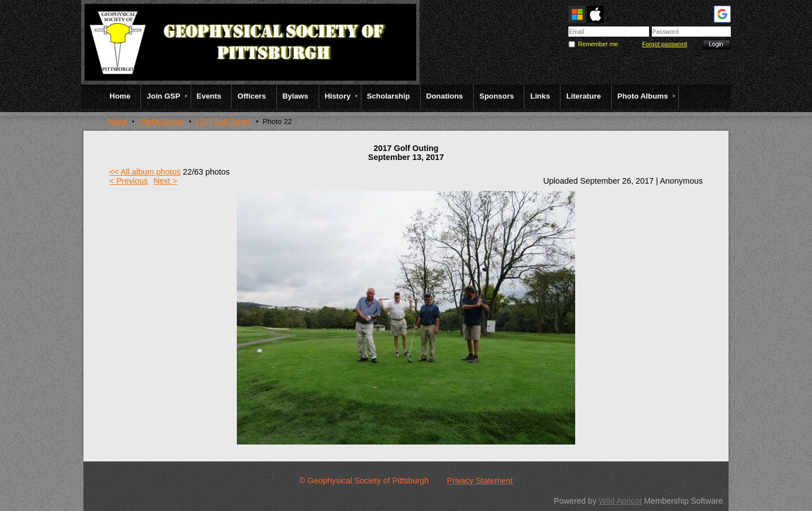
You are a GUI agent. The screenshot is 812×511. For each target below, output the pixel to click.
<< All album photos (145, 172)
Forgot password (665, 44)
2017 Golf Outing (223, 121)
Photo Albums (161, 121)
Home (118, 121)
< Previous (129, 181)
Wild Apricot (620, 501)
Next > (165, 181)
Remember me (598, 44)
